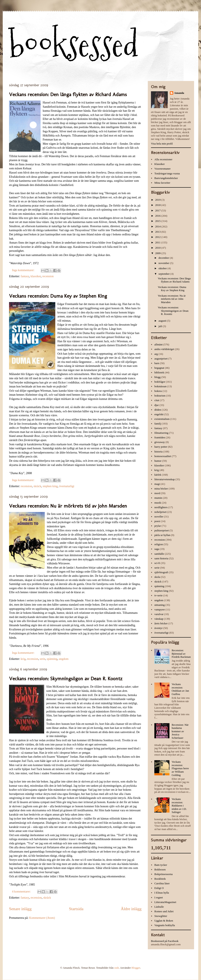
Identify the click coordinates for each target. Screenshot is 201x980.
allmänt (158, 344)
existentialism (162, 419)
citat (157, 400)
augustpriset (161, 359)
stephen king (50, 486)
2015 (158, 221)
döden (158, 410)
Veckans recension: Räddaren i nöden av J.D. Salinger (179, 806)
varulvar (159, 614)
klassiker (36, 276)
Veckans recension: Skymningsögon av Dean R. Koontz (66, 678)
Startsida (76, 909)
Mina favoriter (162, 183)
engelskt (159, 414)
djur (157, 405)
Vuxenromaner (162, 169)
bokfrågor (160, 382)
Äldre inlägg (131, 909)
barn (157, 363)
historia (158, 452)
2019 (158, 200)
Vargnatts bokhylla (165, 925)
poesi (157, 521)
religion (159, 544)
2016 (158, 216)
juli (161, 326)
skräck (37, 486)
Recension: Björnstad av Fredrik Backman (181, 654)
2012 (158, 237)
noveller (159, 517)
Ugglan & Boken (164, 921)
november (164, 263)
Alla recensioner (163, 159)
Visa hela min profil (162, 144)
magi (157, 484)
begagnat (159, 368)
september (165, 274)
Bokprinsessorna (163, 874)
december (164, 258)
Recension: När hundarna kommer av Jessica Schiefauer (180, 731)
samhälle (159, 554)
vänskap (159, 619)
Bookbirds (160, 879)
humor (158, 461)
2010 (158, 248)
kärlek (158, 475)
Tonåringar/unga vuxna (167, 173)
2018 (158, 205)
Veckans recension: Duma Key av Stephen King (58, 296)
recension (48, 276)
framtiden (160, 437)
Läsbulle (159, 907)
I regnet (159, 897)
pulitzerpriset (162, 530)
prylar (158, 526)
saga (157, 549)
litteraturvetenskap (165, 479)
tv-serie (158, 595)
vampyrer (160, 609)
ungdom (64, 659)
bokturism (160, 396)
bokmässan (160, 386)
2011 (158, 242)
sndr (116, 968)
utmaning (159, 605)
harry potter (161, 447)
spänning (52, 659)
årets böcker (161, 623)
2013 (158, 232)
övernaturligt (67, 486)
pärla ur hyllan (162, 535)
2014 (158, 226)
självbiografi (161, 572)
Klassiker (159, 164)
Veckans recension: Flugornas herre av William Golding (180, 768)
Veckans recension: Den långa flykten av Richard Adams (68, 94)
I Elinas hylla (162, 893)
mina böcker (161, 489)
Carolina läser (162, 883)
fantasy (25, 276)
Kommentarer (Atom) (42, 918)
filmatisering (161, 433)
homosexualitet (163, 456)
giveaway (160, 442)
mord (157, 493)
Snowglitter (161, 916)
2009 (158, 253)
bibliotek (159, 372)
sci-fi (157, 563)
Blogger (136, 968)
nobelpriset (160, 512)
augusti (163, 321)
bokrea (158, 391)
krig (23, 659)
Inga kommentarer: (24, 270)
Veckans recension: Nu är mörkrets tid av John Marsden (68, 506)
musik (158, 503)
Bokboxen (160, 869)
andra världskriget (164, 349)
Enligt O (159, 888)
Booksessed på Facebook (165, 941)
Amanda (179, 93)
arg (156, 354)
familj (158, 424)
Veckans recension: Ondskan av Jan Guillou (180, 689)
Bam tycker (161, 865)
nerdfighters (161, 507)
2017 (158, 210)
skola (157, 577)
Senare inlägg (20, 909)
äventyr (158, 628)
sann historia (161, 558)
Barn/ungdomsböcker (166, 178)
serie (42, 659)
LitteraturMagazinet (165, 902)
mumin (158, 498)
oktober (163, 268)
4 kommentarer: (22, 892)
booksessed (74, 44)
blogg (157, 377)
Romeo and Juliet (164, 911)
